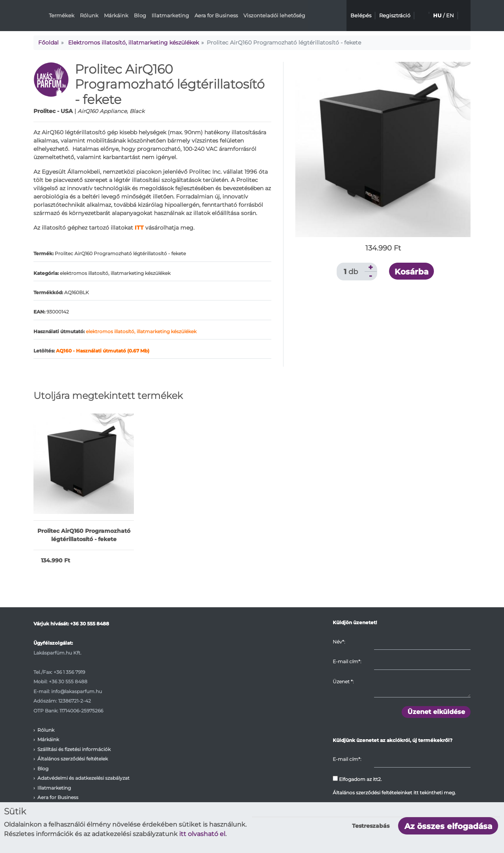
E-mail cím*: (347, 661)
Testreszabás (371, 826)
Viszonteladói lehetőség (274, 15)
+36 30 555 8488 (90, 624)
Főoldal (48, 43)
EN (450, 15)
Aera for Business (216, 15)
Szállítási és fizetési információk (74, 749)
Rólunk (89, 15)
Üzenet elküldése (436, 712)
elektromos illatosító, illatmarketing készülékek (141, 331)
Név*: (339, 642)
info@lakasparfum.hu (77, 691)
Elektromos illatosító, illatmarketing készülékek (133, 43)
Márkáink (116, 15)
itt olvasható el (202, 834)
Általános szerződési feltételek (73, 759)
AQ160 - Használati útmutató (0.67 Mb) (103, 351)
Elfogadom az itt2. (357, 779)
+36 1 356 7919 (69, 672)
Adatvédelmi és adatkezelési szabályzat (83, 778)
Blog (140, 15)
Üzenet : (343, 681)
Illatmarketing (170, 15)
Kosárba (411, 272)
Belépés (361, 15)
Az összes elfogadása (448, 826)
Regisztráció (395, 15)
